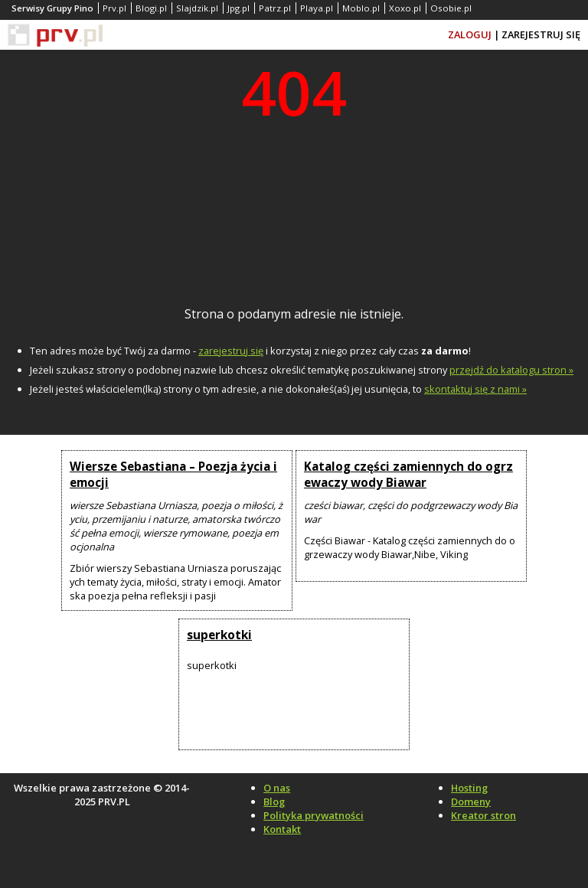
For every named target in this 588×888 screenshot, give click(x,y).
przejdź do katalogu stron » (511, 370)
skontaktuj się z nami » (475, 389)
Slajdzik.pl (197, 8)
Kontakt (282, 829)
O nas (277, 788)
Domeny (471, 801)
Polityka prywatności (314, 815)
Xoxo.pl (405, 8)
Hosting (469, 788)
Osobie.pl (451, 8)
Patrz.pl (275, 8)
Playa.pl (317, 8)
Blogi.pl (151, 8)
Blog (274, 801)
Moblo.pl (361, 8)
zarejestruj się (231, 351)
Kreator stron (483, 815)
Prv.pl (114, 8)
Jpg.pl (238, 8)
